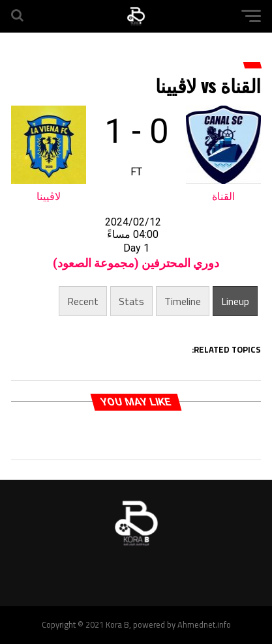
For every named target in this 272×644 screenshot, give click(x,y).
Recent (83, 301)
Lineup (235, 301)
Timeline (183, 301)
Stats (131, 301)
